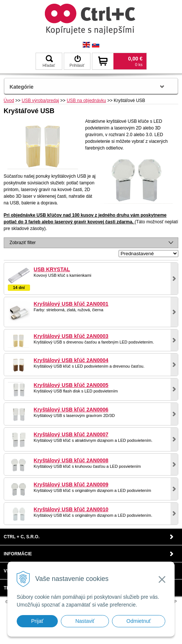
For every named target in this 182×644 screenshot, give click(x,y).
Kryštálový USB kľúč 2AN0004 (71, 360)
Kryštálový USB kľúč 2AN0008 (71, 460)
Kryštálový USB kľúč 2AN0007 (71, 434)
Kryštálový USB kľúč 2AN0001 (71, 304)
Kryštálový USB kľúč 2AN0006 (71, 410)
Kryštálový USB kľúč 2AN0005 (71, 385)
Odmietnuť (139, 621)
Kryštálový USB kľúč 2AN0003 (71, 336)
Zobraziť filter (23, 243)
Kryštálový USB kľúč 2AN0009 (71, 484)
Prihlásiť (77, 61)
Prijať (37, 621)
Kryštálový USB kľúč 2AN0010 (71, 509)
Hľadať (49, 61)
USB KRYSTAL (52, 269)
